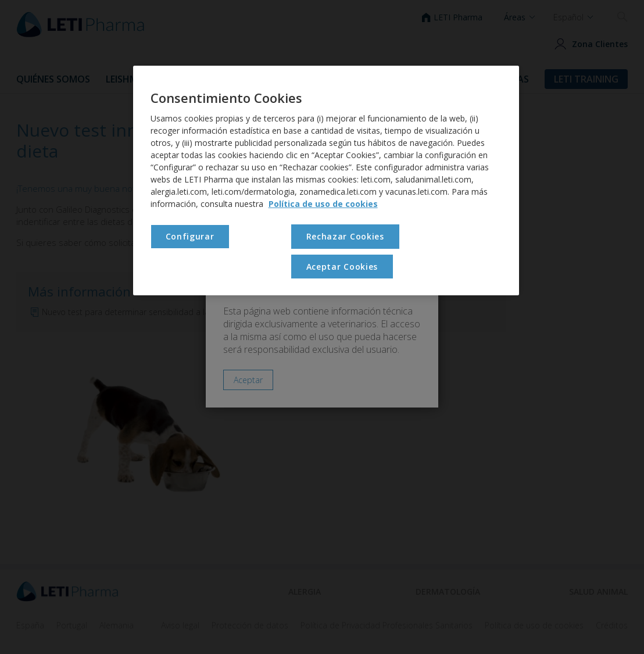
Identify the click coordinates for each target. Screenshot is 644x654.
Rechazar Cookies (345, 236)
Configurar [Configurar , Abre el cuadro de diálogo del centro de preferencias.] (190, 236)
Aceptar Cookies (342, 267)
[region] (326, 181)
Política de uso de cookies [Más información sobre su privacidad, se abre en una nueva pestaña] (323, 204)
